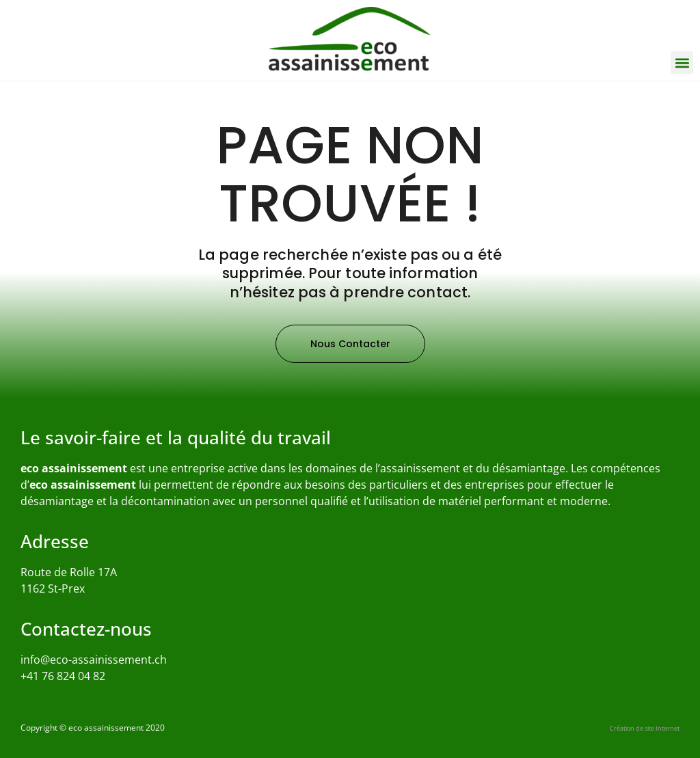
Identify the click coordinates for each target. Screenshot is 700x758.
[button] (682, 63)
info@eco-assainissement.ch (94, 660)
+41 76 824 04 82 (63, 676)
